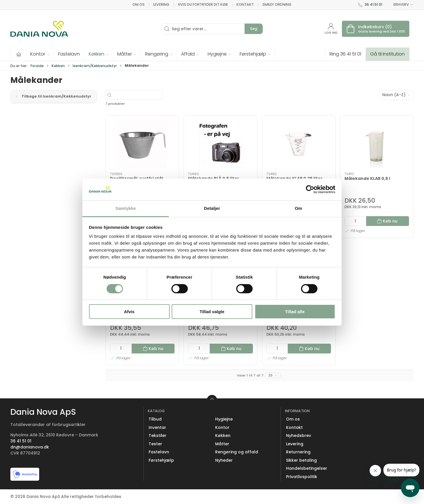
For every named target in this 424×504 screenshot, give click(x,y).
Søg (254, 29)
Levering (161, 4)
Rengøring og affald (237, 452)
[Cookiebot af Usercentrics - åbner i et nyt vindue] (310, 189)
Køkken (58, 66)
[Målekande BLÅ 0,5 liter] (220, 144)
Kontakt (245, 4)
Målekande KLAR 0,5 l (367, 178)
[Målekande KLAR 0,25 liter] (299, 144)
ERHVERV (400, 5)
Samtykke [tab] (126, 208)
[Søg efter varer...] (151, 95)
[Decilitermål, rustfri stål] (142, 144)
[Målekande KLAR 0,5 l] (377, 144)
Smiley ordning (277, 4)
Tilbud (155, 419)
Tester (155, 444)
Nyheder (224, 460)
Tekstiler (158, 435)
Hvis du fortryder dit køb (203, 4)
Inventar (157, 427)
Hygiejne (224, 419)
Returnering (298, 452)
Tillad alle (295, 312)
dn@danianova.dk (30, 447)
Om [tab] (298, 208)
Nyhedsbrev (299, 435)
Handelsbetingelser (307, 468)
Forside (37, 66)
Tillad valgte (212, 312)
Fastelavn (159, 452)
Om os (139, 4)
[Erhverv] (39, 29)
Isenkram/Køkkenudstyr (95, 66)
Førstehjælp (161, 460)
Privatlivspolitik (302, 477)
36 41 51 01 (373, 4)
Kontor (222, 427)
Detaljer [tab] (212, 208)
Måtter (222, 444)
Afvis (129, 312)
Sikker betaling (301, 460)
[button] (40, 54)
